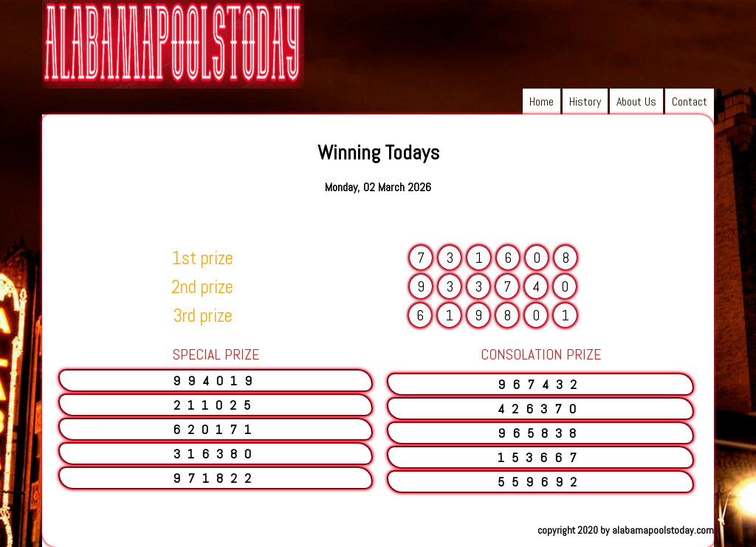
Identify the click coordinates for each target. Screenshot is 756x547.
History (585, 102)
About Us (636, 102)
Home (542, 102)
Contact (690, 102)
